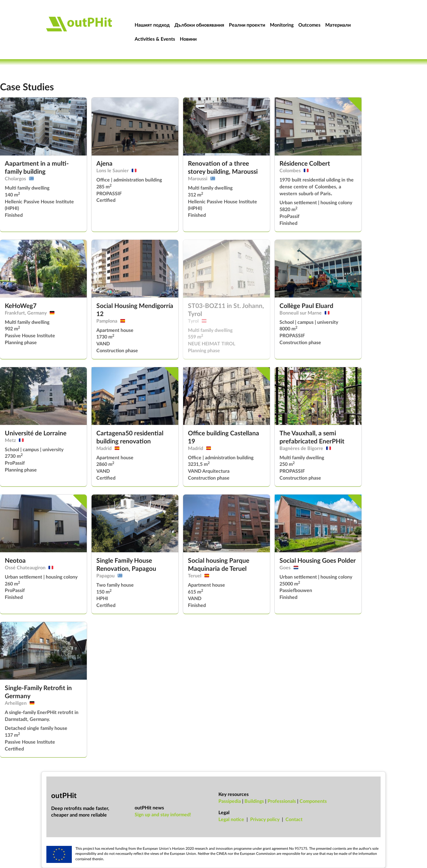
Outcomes (309, 25)
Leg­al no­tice (231, 819)
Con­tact (294, 819)
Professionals (282, 801)
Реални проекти (247, 25)
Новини (188, 39)
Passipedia (230, 801)
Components (313, 801)
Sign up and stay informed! (163, 814)
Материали (338, 25)
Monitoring (282, 25)
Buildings (254, 801)
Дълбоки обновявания (199, 25)
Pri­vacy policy (265, 819)
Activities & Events (155, 39)
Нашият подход (152, 25)
